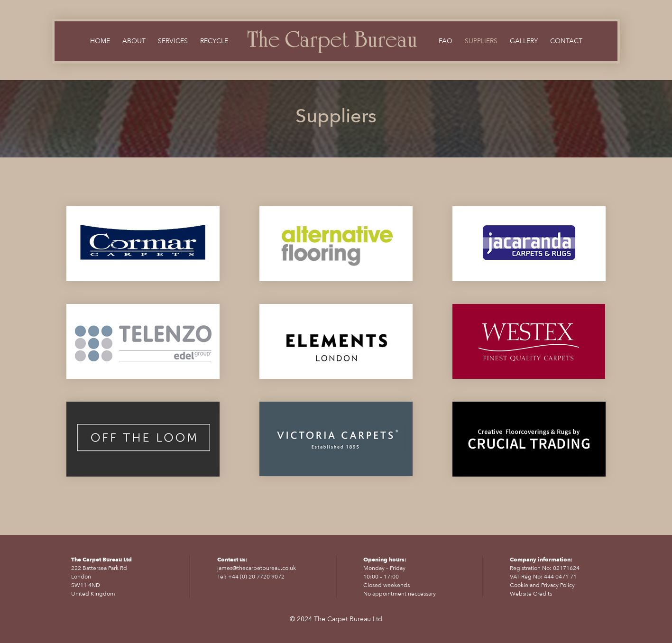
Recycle (214, 42)
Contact (566, 42)
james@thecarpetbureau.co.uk (257, 568)
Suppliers (481, 42)
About (134, 42)
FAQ (446, 42)
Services (173, 42)
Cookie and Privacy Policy (542, 585)
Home (100, 42)
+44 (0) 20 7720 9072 (256, 577)
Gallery (524, 42)
